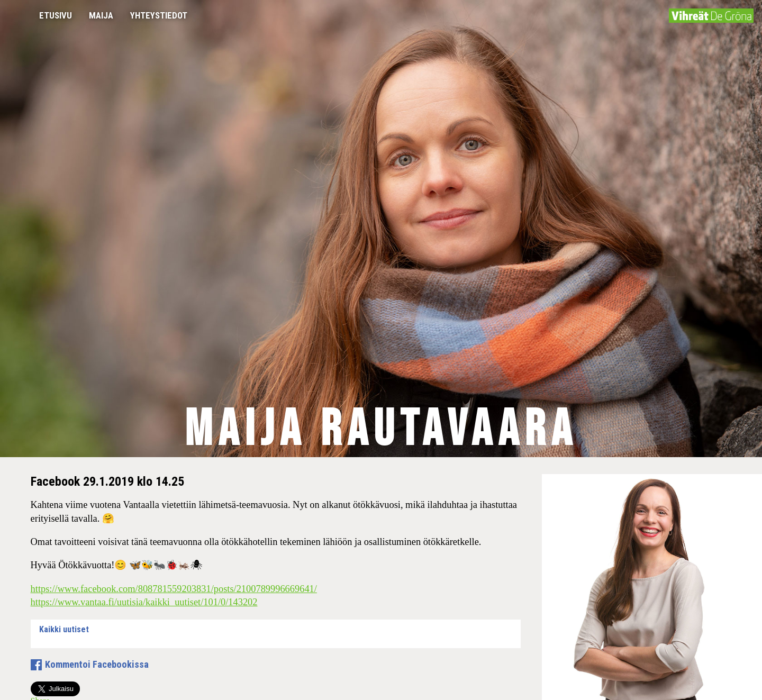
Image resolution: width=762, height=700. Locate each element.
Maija (101, 15)
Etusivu (56, 15)
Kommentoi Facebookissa (97, 664)
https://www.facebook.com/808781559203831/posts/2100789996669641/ (174, 589)
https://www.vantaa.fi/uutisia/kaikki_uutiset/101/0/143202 (144, 602)
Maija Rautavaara (381, 430)
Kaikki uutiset (64, 629)
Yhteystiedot (159, 15)
